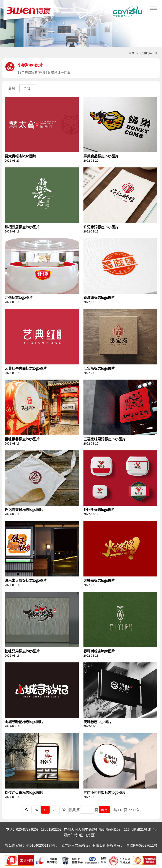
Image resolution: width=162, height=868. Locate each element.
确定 (104, 810)
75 (45, 810)
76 (55, 810)
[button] (77, 44)
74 (36, 810)
